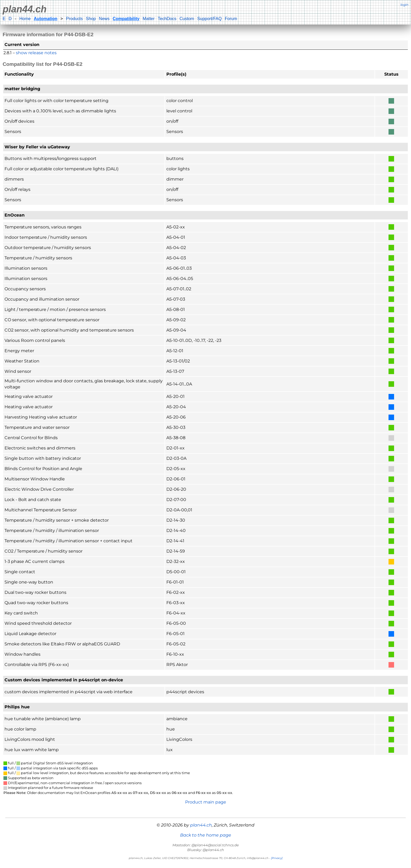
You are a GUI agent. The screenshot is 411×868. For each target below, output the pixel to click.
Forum (231, 19)
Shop (91, 19)
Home (25, 19)
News (104, 19)
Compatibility (126, 19)
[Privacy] (277, 858)
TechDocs (167, 19)
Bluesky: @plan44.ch (206, 850)
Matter (149, 19)
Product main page (206, 802)
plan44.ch (25, 9)
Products (74, 19)
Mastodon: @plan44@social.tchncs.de (206, 845)
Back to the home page (206, 835)
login (404, 5)
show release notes (36, 53)
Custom (187, 19)
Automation (46, 19)
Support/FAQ (210, 19)
